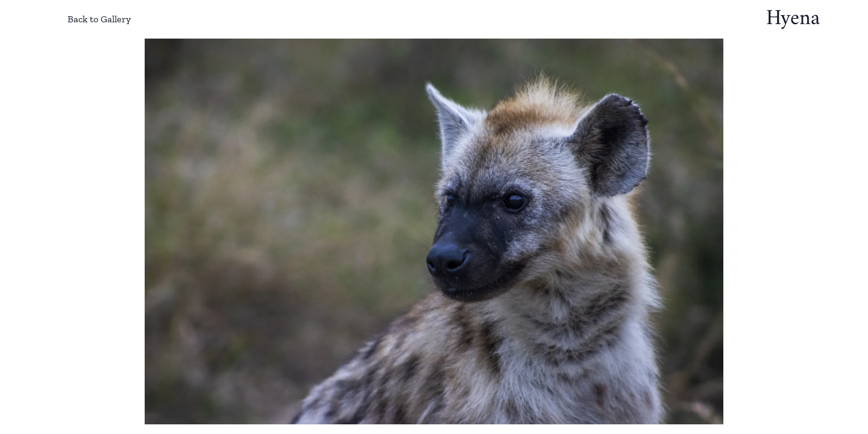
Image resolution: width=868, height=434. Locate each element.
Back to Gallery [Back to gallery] (90, 19)
